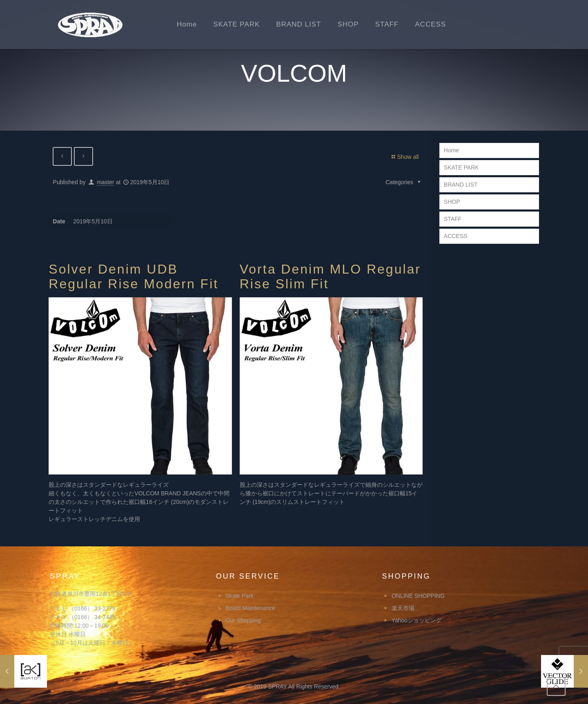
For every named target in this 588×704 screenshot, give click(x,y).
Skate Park (239, 596)
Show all (404, 157)
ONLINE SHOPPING (418, 596)
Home (451, 150)
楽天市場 (403, 608)
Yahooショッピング (417, 620)
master (106, 183)
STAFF (453, 219)
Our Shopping (243, 620)
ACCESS (456, 236)
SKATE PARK (461, 167)
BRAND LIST (461, 185)
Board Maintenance (250, 608)
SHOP (452, 202)
